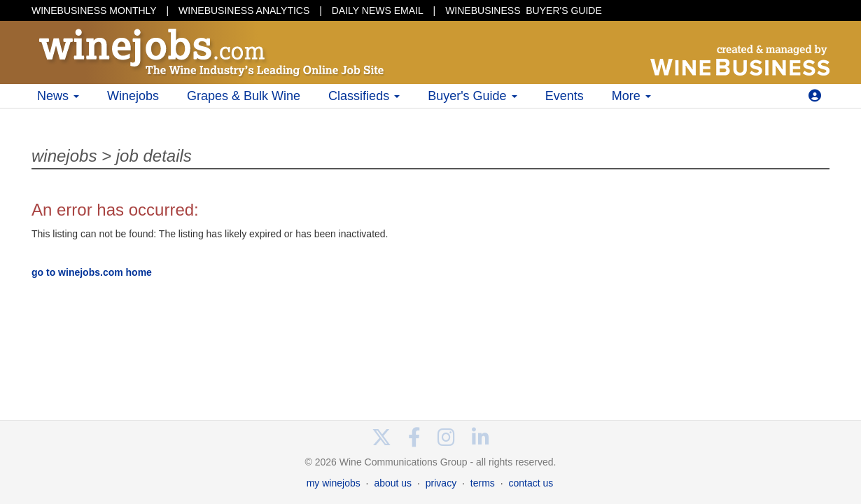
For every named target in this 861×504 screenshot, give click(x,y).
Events (565, 96)
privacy (441, 483)
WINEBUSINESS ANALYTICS (244, 10)
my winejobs (334, 483)
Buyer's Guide (472, 96)
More (631, 96)
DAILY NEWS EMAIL (378, 10)
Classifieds (364, 96)
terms (483, 483)
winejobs (64, 156)
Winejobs (133, 96)
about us (393, 483)
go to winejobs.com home (92, 272)
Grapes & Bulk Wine (244, 96)
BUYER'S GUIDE (524, 10)
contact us (531, 483)
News (58, 96)
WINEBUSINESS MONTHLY (94, 10)
